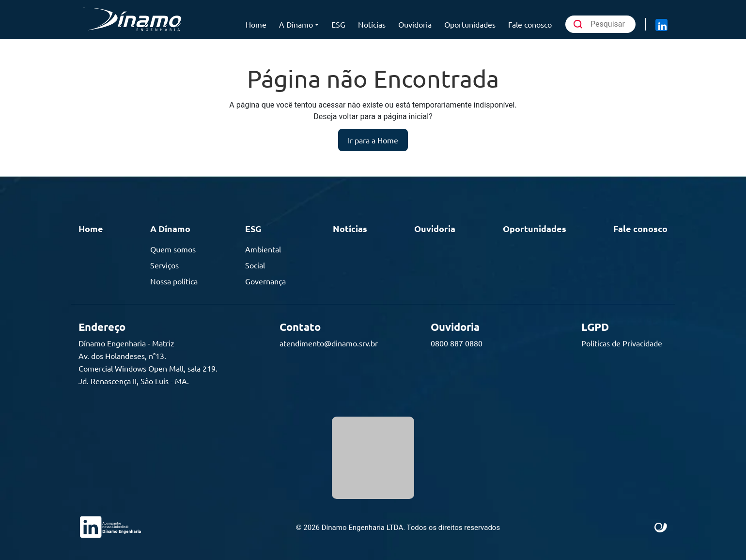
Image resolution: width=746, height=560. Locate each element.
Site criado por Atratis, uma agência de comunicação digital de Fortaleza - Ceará (661, 528)
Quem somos (173, 249)
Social (255, 265)
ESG (338, 24)
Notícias (372, 24)
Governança (265, 281)
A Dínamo (296, 24)
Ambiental (263, 249)
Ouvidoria (415, 24)
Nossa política (174, 281)
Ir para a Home (373, 140)
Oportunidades (470, 24)
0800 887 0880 (457, 343)
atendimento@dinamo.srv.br (329, 343)
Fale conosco (530, 24)
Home (256, 24)
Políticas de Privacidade (622, 343)
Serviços (164, 265)
